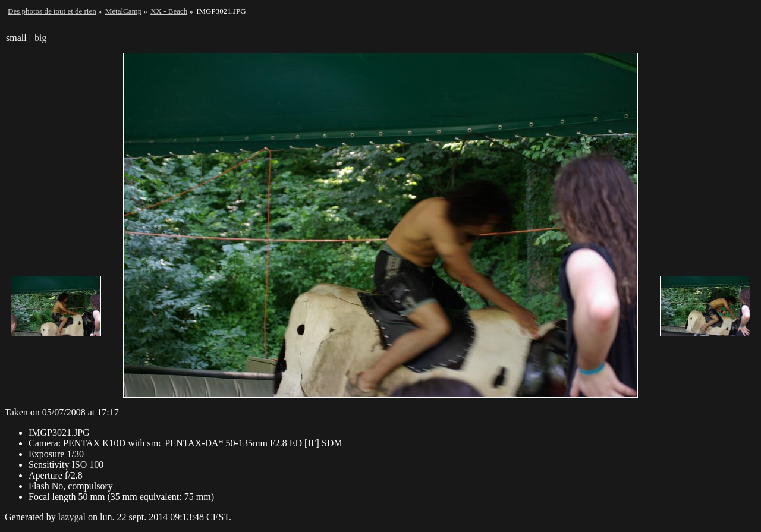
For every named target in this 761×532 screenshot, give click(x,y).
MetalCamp (123, 11)
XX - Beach (169, 11)
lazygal (72, 517)
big (40, 38)
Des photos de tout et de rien (52, 11)
